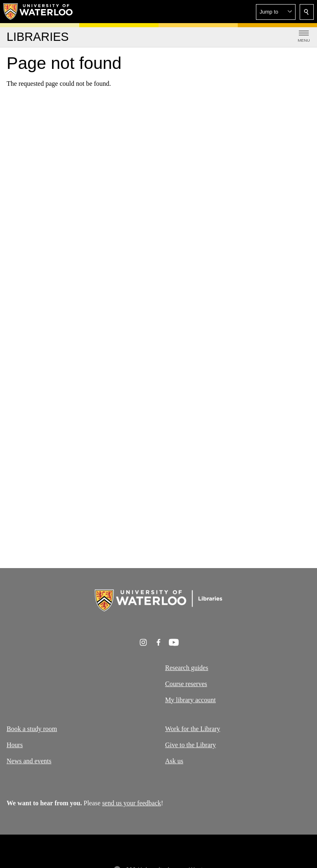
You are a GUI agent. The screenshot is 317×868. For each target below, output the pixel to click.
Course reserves (186, 683)
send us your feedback (131, 803)
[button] (276, 12)
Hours (15, 745)
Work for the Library (193, 729)
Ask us (174, 761)
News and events (29, 761)
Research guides (187, 668)
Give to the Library (190, 745)
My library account (190, 699)
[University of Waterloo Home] (38, 12)
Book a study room (32, 729)
